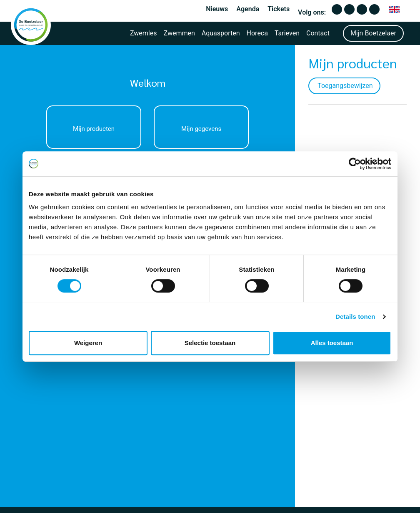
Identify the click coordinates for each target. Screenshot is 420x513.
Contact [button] (318, 33)
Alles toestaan (332, 343)
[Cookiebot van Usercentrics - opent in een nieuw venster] (355, 164)
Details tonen (355, 317)
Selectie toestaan (210, 343)
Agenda (248, 9)
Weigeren (88, 343)
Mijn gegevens (136, 129)
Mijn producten (72, 129)
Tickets (279, 9)
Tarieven (287, 33)
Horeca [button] (257, 33)
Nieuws (217, 9)
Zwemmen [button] (179, 33)
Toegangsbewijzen (259, 86)
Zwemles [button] (144, 33)
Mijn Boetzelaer (373, 33)
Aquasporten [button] (221, 33)
